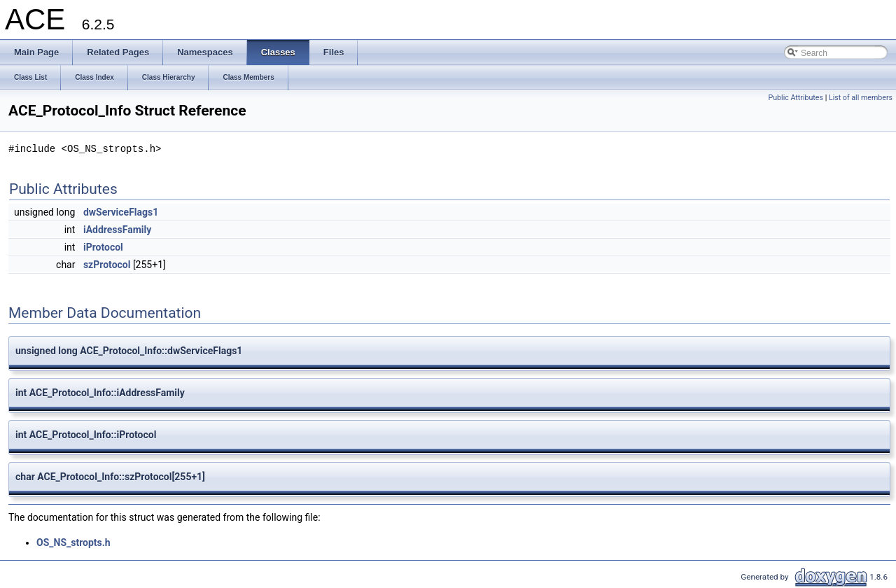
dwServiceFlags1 (121, 212)
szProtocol (107, 265)
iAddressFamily (117, 230)
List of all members (861, 98)
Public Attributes (796, 98)
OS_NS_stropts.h (73, 542)
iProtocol (103, 247)
